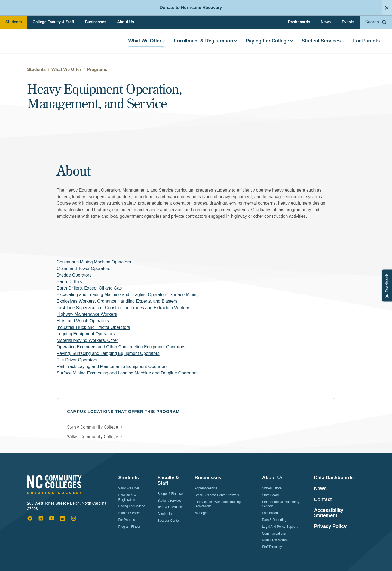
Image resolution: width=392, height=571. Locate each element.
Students (14, 22)
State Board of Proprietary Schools (281, 504)
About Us (125, 22)
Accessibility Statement (329, 513)
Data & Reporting (274, 520)
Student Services (322, 42)
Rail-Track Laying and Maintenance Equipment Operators (112, 366)
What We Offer (146, 42)
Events (348, 22)
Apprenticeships (206, 488)
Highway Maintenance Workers (87, 314)
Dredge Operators (74, 275)
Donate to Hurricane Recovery (191, 7)
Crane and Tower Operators (83, 268)
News (326, 22)
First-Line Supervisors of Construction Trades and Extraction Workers (123, 308)
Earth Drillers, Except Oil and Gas (89, 288)
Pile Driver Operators (77, 360)
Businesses (96, 22)
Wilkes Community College (93, 437)
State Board (270, 495)
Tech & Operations (170, 507)
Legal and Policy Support (280, 527)
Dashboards (299, 22)
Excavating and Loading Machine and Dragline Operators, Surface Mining (128, 295)
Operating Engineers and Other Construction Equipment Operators (121, 347)
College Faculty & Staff (53, 22)
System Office (272, 488)
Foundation (270, 513)
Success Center (169, 521)
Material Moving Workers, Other (87, 340)
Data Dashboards (334, 478)
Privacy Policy (330, 527)
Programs (97, 70)
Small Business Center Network (217, 495)
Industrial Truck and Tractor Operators (93, 327)
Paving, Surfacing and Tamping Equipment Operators (108, 353)
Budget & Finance (170, 494)
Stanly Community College (93, 427)
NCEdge (201, 513)
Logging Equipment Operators (86, 334)
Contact (323, 500)
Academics (165, 514)
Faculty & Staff (168, 480)
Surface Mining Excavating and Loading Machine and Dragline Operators (127, 373)
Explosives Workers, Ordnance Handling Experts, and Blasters (117, 301)
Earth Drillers (69, 282)
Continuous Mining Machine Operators (94, 262)
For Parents (366, 42)
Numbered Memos (275, 540)
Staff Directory (272, 547)
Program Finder (129, 527)
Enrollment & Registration (205, 42)
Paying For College (269, 42)
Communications (274, 533)
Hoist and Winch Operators (83, 321)
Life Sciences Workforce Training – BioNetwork (219, 504)
